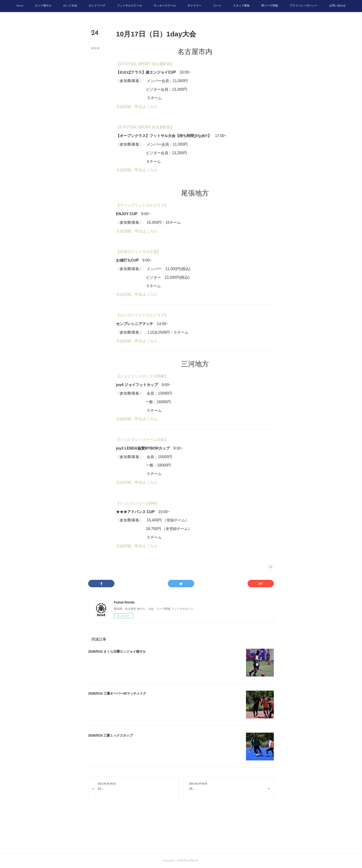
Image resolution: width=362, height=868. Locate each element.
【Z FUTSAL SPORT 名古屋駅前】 (145, 64)
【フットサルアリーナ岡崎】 (137, 503)
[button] (20, 6)
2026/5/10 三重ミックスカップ (110, 735)
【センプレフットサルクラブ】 (142, 315)
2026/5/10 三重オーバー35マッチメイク (117, 693)
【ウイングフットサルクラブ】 (142, 205)
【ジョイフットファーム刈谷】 (142, 440)
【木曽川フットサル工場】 (138, 252)
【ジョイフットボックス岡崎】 (142, 376)
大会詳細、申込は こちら (137, 107)
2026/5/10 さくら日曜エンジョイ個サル (117, 651)
